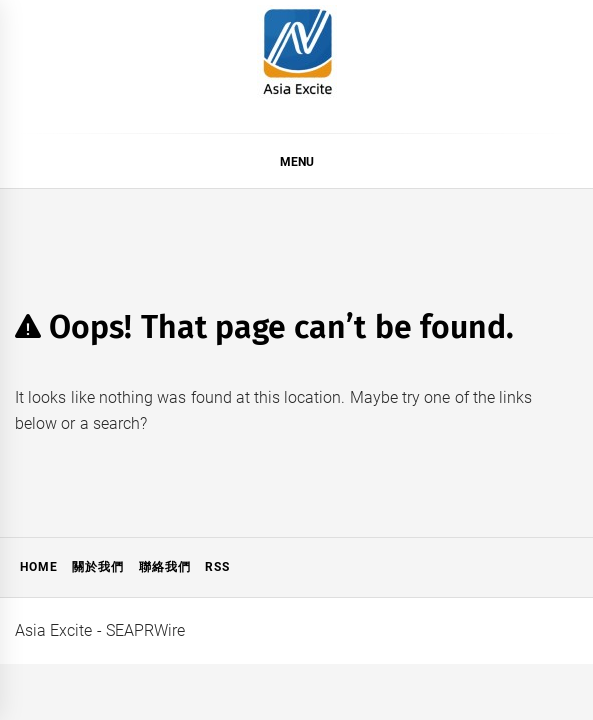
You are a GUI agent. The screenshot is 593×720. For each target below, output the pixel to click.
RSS (217, 567)
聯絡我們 (165, 567)
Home (39, 567)
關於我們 (98, 567)
